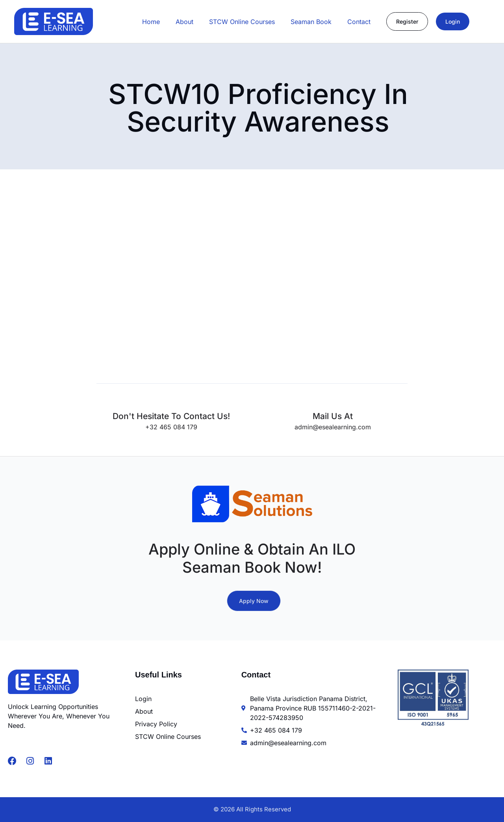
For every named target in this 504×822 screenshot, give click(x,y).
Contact (359, 22)
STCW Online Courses (242, 22)
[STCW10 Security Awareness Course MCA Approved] (236, 277)
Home (151, 22)
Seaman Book (311, 22)
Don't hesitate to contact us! (171, 416)
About (184, 22)
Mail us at (333, 416)
